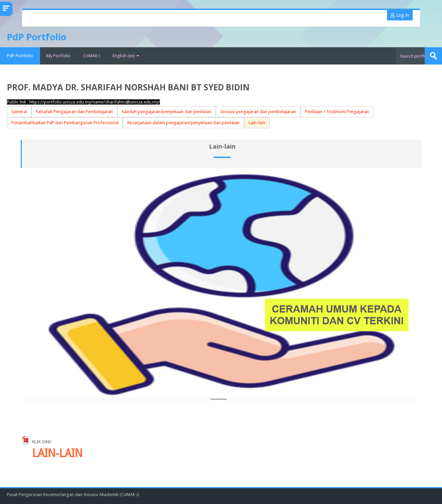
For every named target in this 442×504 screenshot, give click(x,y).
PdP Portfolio (20, 56)
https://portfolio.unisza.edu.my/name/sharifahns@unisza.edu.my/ (95, 102)
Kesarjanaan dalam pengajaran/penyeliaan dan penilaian (184, 123)
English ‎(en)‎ (126, 56)
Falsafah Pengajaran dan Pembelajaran (74, 112)
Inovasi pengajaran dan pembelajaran (258, 112)
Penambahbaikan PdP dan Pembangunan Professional (65, 123)
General (19, 112)
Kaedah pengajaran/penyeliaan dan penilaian (167, 112)
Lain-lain (257, 123)
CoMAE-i (92, 56)
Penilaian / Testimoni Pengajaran (337, 112)
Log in (400, 15)
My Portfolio (59, 56)
